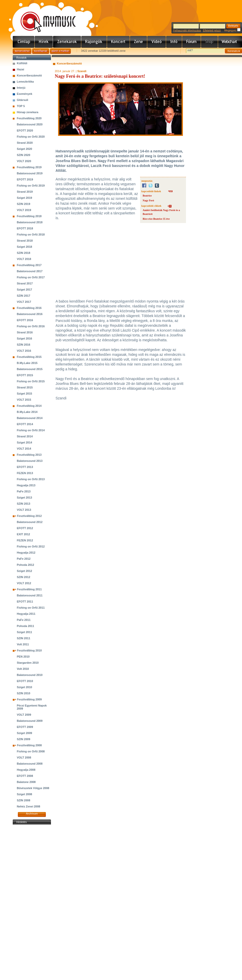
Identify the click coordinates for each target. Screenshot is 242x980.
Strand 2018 (25, 241)
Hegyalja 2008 (26, 770)
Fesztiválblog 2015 (29, 357)
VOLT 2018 (24, 259)
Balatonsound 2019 (30, 173)
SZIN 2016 (24, 345)
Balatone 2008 (26, 782)
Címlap (24, 42)
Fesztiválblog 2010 (29, 650)
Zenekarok (67, 42)
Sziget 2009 (24, 733)
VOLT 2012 (24, 583)
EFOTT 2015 (25, 375)
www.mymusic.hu (44, 17)
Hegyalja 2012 (26, 553)
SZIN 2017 (24, 296)
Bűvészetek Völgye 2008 (33, 788)
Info (174, 42)
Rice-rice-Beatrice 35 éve (156, 219)
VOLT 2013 (24, 510)
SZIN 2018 (24, 253)
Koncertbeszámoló (29, 75)
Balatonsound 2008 (30, 764)
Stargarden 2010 (28, 663)
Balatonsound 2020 (30, 124)
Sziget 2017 (24, 290)
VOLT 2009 (24, 715)
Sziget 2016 (24, 338)
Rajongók (94, 42)
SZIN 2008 (24, 800)
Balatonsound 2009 (30, 721)
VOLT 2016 (24, 351)
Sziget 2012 (24, 571)
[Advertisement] (32, 902)
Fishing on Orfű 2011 (31, 608)
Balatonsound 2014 (30, 418)
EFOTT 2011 (25, 602)
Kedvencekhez (22, 51)
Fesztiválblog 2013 (29, 455)
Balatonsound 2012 (30, 522)
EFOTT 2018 (25, 228)
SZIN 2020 (24, 155)
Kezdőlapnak (41, 51)
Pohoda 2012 (25, 565)
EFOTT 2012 (25, 528)
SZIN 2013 (24, 504)
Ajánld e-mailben (60, 51)
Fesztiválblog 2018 (29, 216)
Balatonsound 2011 (30, 595)
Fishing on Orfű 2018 (31, 234)
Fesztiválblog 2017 (29, 265)
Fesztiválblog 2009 (29, 699)
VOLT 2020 (24, 161)
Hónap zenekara (28, 112)
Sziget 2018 (24, 247)
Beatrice (147, 196)
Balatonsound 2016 (30, 314)
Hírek (44, 42)
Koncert (118, 42)
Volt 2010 (23, 669)
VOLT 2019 (24, 210)
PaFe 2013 (24, 491)
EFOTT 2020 (25, 130)
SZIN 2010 (24, 693)
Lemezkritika (25, 82)
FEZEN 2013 (25, 473)
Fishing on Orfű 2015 (31, 381)
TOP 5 (21, 106)
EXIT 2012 (23, 534)
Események (25, 94)
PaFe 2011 (24, 620)
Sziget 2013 (24, 498)
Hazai (21, 69)
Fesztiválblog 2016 (29, 308)
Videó (157, 42)
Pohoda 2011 (25, 626)
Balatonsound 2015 (30, 369)
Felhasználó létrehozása (187, 30)
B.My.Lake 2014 (27, 412)
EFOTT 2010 (25, 681)
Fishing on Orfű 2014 (31, 430)
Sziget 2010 (24, 687)
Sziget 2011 (24, 632)
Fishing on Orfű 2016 (31, 326)
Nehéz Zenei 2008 (29, 806)
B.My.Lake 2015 (27, 363)
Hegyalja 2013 (26, 485)
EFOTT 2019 (25, 179)
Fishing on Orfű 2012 (31, 546)
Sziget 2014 (24, 442)
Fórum (192, 42)
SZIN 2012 (24, 577)
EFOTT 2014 (25, 424)
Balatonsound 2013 (30, 461)
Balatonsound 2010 (30, 675)
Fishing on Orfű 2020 (31, 137)
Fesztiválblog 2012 (29, 516)
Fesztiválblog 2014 (29, 406)
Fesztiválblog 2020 (29, 118)
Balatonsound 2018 (30, 222)
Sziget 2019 (24, 198)
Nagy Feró (148, 200)
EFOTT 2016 (25, 320)
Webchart (230, 42)
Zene (139, 42)
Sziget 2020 (24, 149)
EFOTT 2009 (25, 727)
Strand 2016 (25, 332)
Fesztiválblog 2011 (29, 589)
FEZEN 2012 (25, 540)
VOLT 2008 (24, 757)
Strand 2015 (25, 387)
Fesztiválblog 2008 (29, 745)
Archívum (32, 814)
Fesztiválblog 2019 (29, 167)
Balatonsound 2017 (30, 271)
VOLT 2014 (24, 449)
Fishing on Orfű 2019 (31, 186)
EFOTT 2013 (25, 467)
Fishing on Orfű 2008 (31, 751)
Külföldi (22, 63)
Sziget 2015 (24, 394)
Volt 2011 (23, 644)
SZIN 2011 (24, 638)
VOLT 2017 (24, 302)
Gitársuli (23, 100)
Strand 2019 (25, 192)
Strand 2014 (25, 436)
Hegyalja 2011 (26, 614)
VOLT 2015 (24, 400)
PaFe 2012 (24, 559)
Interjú (21, 88)
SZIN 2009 (24, 739)
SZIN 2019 (24, 204)
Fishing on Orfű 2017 (31, 277)
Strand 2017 (25, 283)
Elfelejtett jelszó (212, 30)
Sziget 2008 (24, 794)
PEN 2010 (23, 657)
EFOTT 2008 (25, 776)
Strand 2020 (25, 143)
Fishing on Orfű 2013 (31, 479)
